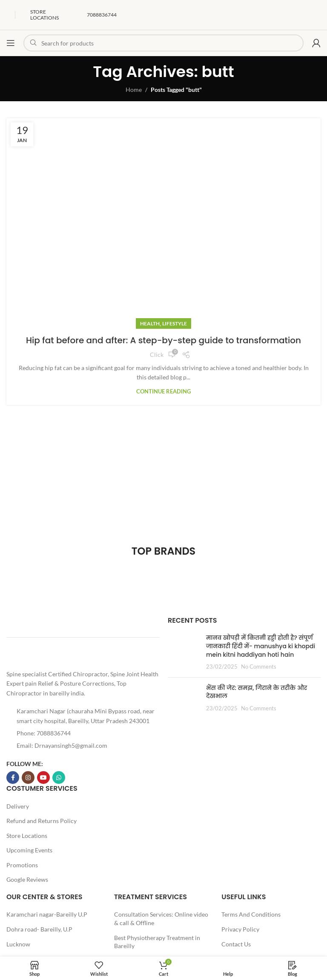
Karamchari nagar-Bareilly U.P (47, 914)
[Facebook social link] (13, 778)
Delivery (18, 806)
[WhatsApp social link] (59, 778)
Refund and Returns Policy (42, 821)
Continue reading (163, 391)
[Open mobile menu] (11, 43)
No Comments (259, 667)
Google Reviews (27, 879)
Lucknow (18, 944)
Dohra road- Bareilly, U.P (39, 929)
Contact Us (236, 944)
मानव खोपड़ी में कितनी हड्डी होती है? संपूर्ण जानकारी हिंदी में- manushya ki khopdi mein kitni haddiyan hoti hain (261, 646)
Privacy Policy (240, 929)
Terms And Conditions (251, 914)
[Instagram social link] (28, 778)
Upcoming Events (29, 850)
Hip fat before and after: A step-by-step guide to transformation (163, 340)
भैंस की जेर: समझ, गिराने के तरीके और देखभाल (257, 692)
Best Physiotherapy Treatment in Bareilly (157, 942)
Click (157, 355)
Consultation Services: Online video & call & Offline (161, 919)
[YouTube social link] (43, 778)
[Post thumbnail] (184, 652)
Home (134, 90)
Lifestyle (175, 323)
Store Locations (27, 836)
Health (150, 323)
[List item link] (83, 733)
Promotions (22, 865)
